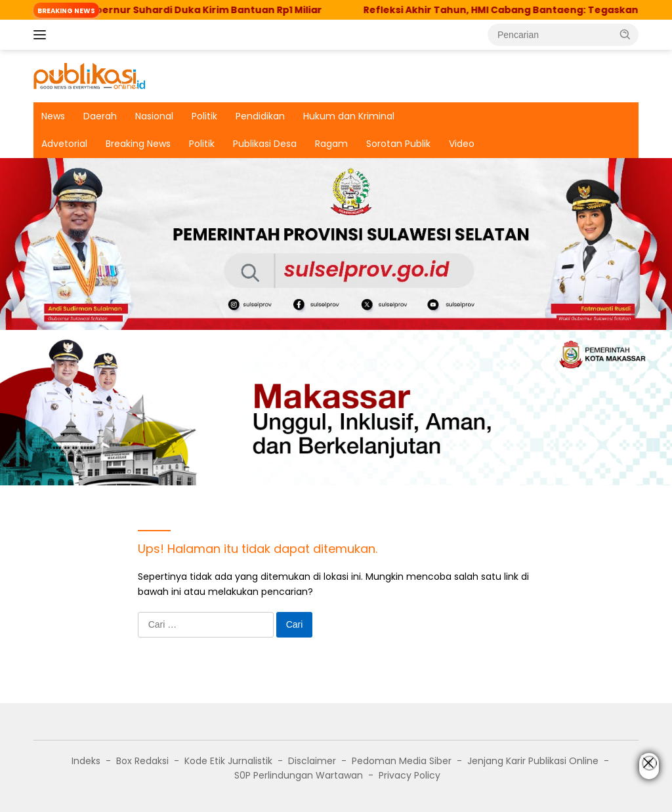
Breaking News (138, 144)
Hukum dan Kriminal (349, 116)
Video (462, 144)
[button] (625, 34)
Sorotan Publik (398, 144)
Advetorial (64, 144)
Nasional (154, 116)
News (53, 116)
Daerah (100, 116)
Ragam (331, 144)
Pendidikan (260, 116)
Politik (204, 116)
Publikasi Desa (265, 144)
